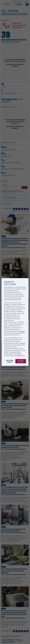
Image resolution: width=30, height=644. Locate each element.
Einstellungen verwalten (10, 361)
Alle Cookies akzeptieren (21, 361)
